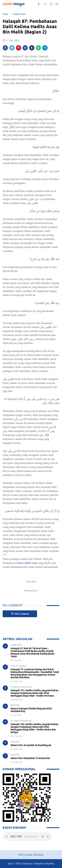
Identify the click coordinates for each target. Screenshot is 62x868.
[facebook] (39, 4)
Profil (21, 855)
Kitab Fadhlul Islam (27, 563)
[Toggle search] (51, 4)
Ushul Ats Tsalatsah (18, 666)
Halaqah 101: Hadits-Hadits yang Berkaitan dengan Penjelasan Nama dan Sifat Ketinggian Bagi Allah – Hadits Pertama (34, 693)
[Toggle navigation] (57, 4)
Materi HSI (15, 705)
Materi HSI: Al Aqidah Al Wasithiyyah (31, 745)
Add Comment (20, 614)
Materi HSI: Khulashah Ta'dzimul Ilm (30, 758)
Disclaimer (39, 855)
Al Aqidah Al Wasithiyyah (21, 687)
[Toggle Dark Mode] (46, 4)
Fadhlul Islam (16, 645)
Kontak (29, 855)
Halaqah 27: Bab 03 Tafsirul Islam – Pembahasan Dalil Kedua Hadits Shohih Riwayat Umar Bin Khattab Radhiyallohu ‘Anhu (32, 652)
